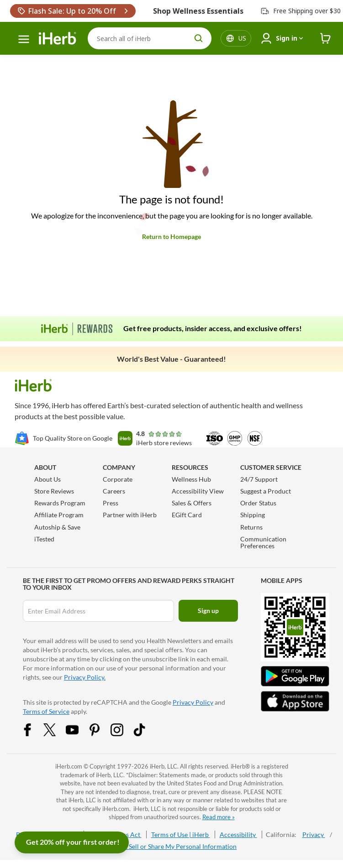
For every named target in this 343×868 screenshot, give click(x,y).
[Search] (150, 38)
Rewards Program (60, 503)
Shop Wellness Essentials (198, 11)
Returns (251, 527)
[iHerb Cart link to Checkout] (326, 39)
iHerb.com (69, 766)
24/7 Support (259, 479)
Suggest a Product (266, 491)
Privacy (314, 834)
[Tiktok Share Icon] (145, 734)
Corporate (118, 479)
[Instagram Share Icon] (123, 734)
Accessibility (238, 834)
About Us (47, 479)
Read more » (219, 817)
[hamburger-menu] (24, 39)
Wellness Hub (191, 479)
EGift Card (187, 515)
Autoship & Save (57, 527)
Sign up (208, 611)
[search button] (199, 38)
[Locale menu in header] (242, 38)
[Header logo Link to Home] (58, 39)
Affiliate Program (59, 515)
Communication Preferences (263, 542)
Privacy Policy (193, 702)
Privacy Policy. (85, 677)
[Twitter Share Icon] (56, 734)
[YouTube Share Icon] (78, 734)
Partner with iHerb (130, 515)
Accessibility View (198, 491)
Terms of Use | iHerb (181, 834)
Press (111, 503)
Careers (114, 491)
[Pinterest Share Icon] (100, 734)
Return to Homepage (171, 236)
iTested (44, 539)
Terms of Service (46, 711)
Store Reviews (54, 491)
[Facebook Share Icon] (33, 734)
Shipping (253, 515)
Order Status (258, 503)
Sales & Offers (192, 503)
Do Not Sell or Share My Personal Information (171, 846)
